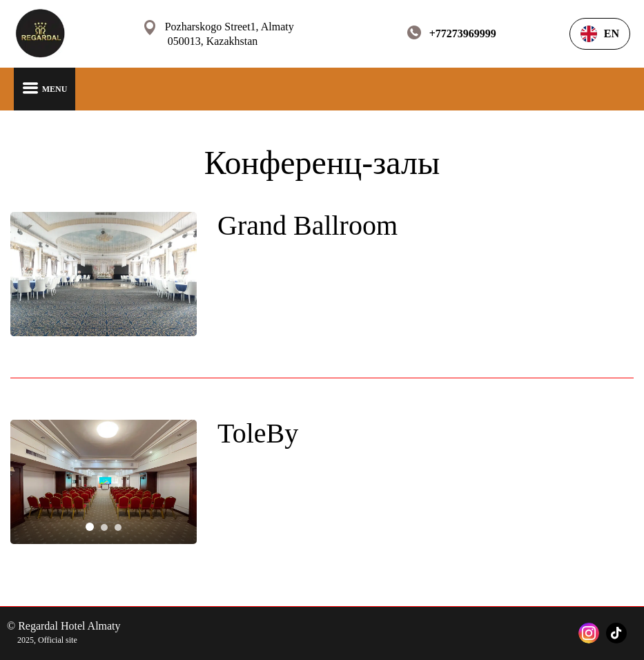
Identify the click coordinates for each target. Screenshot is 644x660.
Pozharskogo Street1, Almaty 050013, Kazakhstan (230, 34)
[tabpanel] (104, 482)
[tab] (90, 527)
